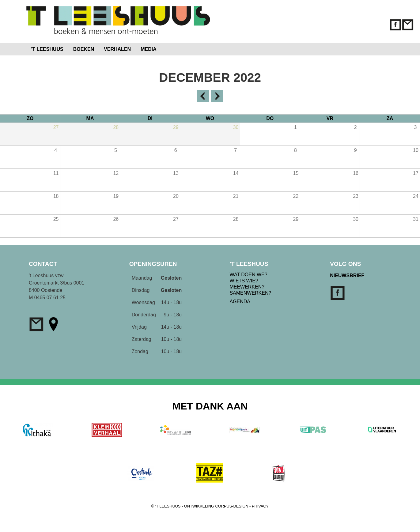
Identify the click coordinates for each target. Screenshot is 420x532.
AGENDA (240, 302)
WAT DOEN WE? (248, 275)
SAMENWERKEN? (250, 293)
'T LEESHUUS (47, 49)
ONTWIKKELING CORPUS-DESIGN (216, 506)
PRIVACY (260, 506)
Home (174, 48)
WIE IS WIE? (244, 281)
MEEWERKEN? (247, 287)
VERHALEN (117, 49)
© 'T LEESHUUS (166, 506)
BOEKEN (84, 49)
